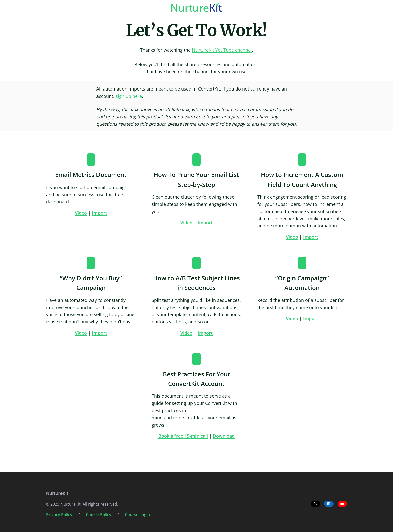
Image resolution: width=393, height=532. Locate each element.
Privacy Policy (59, 515)
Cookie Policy (99, 515)
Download (224, 436)
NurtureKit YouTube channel (222, 50)
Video (81, 213)
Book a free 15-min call (183, 436)
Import (100, 213)
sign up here (129, 96)
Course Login (137, 515)
